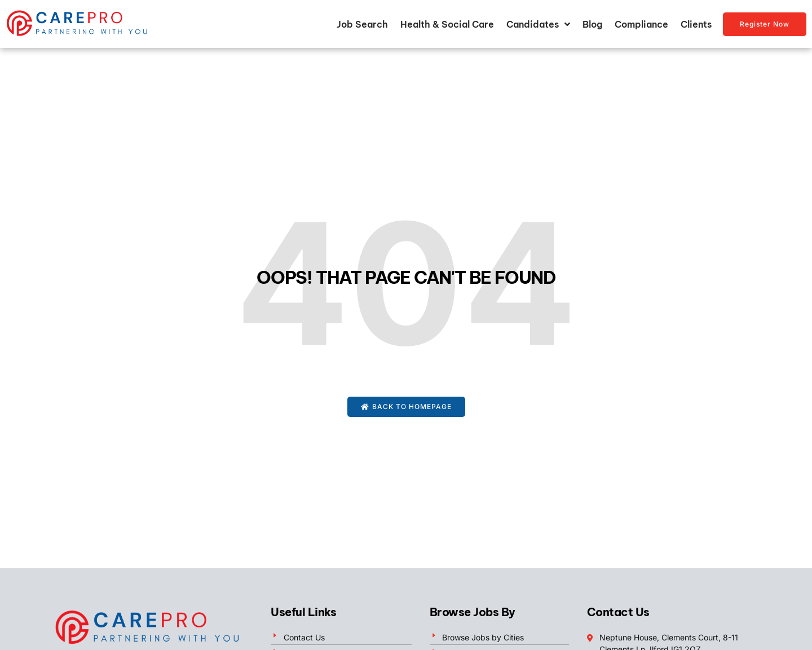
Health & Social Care (447, 24)
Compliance (641, 24)
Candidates (538, 24)
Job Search (362, 24)
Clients (696, 24)
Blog (592, 24)
